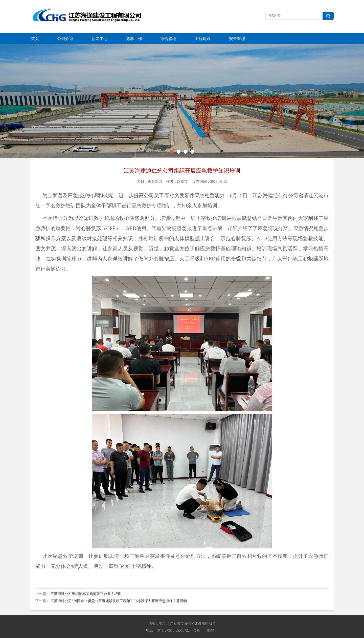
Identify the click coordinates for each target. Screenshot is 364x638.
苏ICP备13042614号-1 (254, 633)
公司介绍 (65, 39)
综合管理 (168, 39)
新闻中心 (100, 39)
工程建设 (203, 39)
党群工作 (134, 39)
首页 (35, 39)
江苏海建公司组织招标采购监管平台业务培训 (86, 582)
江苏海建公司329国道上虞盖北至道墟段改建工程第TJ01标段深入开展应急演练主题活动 (119, 590)
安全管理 (237, 39)
